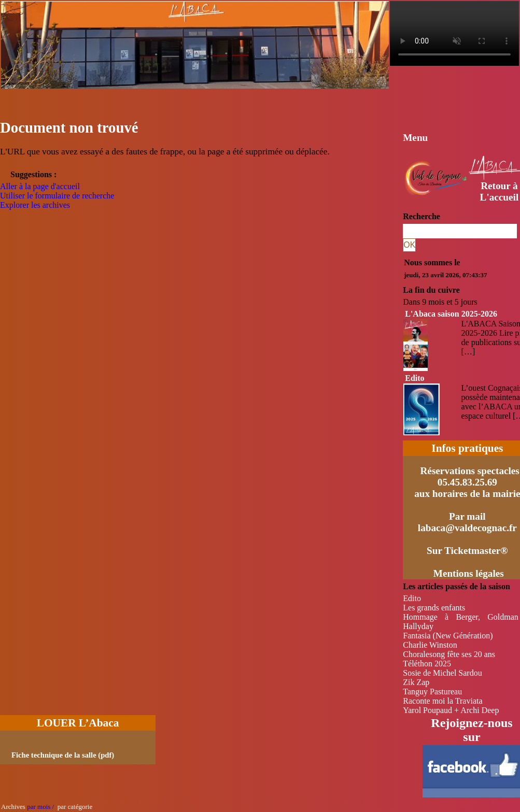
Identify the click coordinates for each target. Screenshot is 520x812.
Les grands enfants (434, 608)
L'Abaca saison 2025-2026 (451, 314)
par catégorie (73, 807)
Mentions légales (469, 573)
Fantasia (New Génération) (448, 636)
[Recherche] (460, 231)
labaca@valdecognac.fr (467, 528)
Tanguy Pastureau (432, 692)
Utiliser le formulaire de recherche (57, 196)
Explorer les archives (35, 205)
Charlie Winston (430, 645)
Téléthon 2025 (427, 664)
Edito (414, 378)
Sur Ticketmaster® (467, 551)
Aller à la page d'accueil (40, 186)
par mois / (40, 807)
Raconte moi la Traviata (442, 701)
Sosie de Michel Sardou (442, 673)
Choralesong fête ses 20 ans (449, 654)
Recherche (421, 216)
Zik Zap (416, 682)
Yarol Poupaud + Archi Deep (451, 710)
